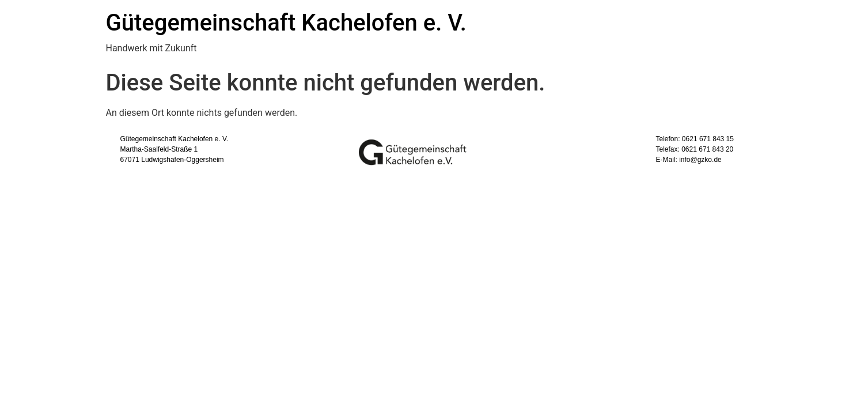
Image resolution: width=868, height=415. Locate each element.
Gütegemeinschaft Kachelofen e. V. (286, 23)
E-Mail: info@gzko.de (689, 160)
